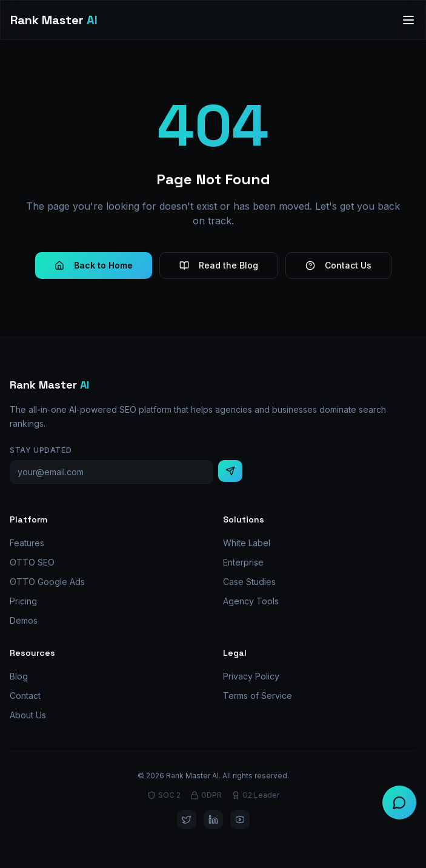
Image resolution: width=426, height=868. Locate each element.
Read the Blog (219, 265)
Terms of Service (258, 696)
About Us (28, 715)
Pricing (23, 601)
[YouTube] (240, 820)
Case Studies (249, 582)
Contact (25, 696)
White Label (247, 543)
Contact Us (338, 265)
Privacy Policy (251, 676)
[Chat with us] (399, 803)
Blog (19, 676)
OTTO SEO (32, 562)
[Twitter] (187, 820)
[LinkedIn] (213, 820)
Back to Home (94, 265)
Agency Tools (251, 601)
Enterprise (243, 562)
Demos (24, 620)
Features (27, 543)
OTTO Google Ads (47, 582)
